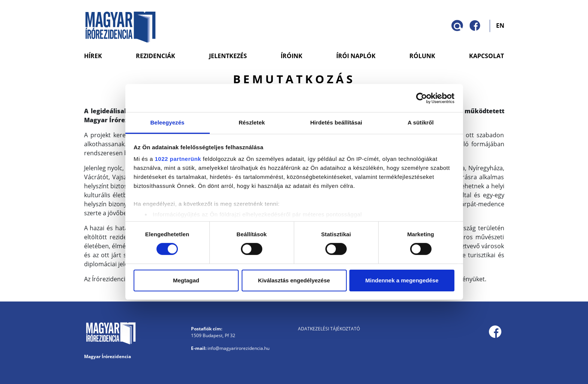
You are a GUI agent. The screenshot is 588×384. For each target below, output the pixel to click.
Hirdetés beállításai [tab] (336, 122)
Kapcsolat (486, 56)
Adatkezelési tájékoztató (329, 329)
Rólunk (422, 56)
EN (500, 25)
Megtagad (186, 280)
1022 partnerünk (178, 159)
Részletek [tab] (252, 122)
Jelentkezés (228, 56)
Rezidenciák (156, 56)
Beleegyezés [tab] (167, 122)
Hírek (93, 56)
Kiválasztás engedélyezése (294, 280)
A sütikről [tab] (421, 122)
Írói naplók (356, 56)
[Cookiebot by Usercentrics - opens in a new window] (422, 98)
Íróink (292, 56)
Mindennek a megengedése (402, 280)
